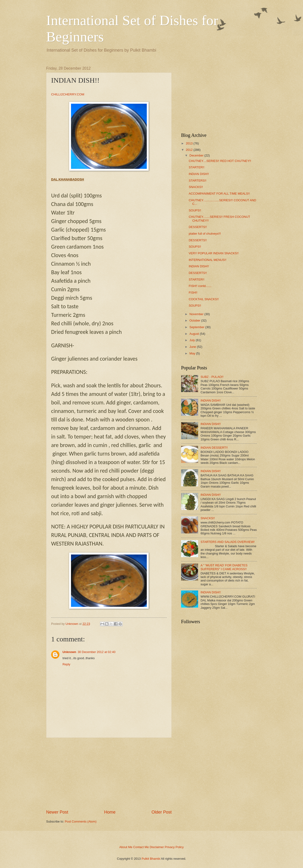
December (196, 155)
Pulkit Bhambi (151, 859)
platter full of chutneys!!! (205, 234)
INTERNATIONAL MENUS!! (207, 260)
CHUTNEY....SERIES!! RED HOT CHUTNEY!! (220, 161)
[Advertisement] (109, 774)
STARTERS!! (198, 181)
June (193, 347)
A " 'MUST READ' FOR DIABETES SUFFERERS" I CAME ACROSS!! (224, 567)
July (192, 340)
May (192, 353)
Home (110, 812)
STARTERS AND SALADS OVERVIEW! (227, 542)
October (195, 320)
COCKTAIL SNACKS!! (204, 299)
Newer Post (57, 812)
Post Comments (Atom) (81, 821)
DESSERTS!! (198, 227)
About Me (126, 847)
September (197, 327)
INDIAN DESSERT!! (214, 448)
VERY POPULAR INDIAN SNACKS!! (214, 253)
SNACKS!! (196, 187)
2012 (189, 150)
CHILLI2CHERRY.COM (68, 94)
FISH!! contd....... (200, 286)
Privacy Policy (174, 847)
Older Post (162, 812)
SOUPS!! (195, 210)
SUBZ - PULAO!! (212, 377)
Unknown (69, 652)
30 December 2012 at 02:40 (97, 652)
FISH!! (193, 293)
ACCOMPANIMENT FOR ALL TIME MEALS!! (219, 194)
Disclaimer (157, 847)
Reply (66, 664)
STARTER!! (196, 167)
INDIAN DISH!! (199, 174)
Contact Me (141, 847)
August (194, 334)
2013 (189, 143)
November (196, 314)
